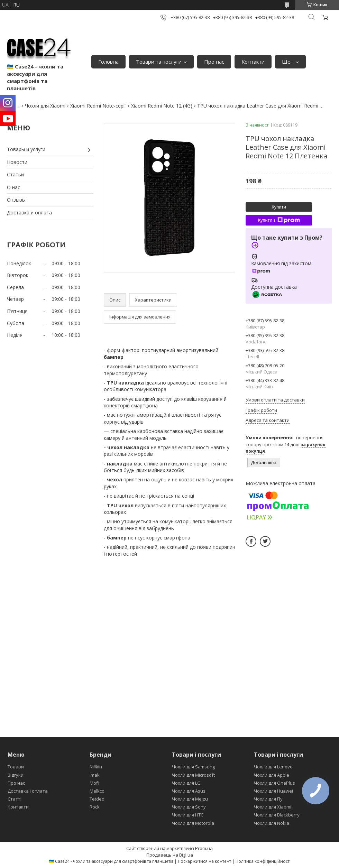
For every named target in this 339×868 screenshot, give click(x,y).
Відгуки (16, 775)
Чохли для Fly (268, 799)
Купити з (279, 220)
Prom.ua (204, 848)
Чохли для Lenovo (273, 767)
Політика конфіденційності (263, 861)
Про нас (214, 62)
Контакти (253, 62)
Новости (17, 162)
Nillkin (96, 767)
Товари (16, 767)
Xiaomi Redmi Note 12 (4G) (162, 106)
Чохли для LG (186, 783)
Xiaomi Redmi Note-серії (98, 106)
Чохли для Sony (189, 807)
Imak (95, 775)
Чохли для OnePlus (274, 783)
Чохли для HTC (188, 815)
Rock (95, 807)
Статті (15, 799)
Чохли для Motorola (193, 823)
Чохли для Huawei (273, 791)
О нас (13, 187)
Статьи (15, 174)
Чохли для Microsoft (193, 775)
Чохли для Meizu (190, 799)
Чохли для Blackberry (277, 815)
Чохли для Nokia (272, 823)
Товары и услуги (26, 149)
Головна (108, 62)
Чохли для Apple (272, 775)
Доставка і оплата (28, 791)
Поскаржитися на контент (204, 861)
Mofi (94, 783)
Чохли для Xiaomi (45, 106)
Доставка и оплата (29, 213)
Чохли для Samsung (193, 767)
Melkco (97, 791)
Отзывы (16, 200)
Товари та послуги (159, 62)
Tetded (97, 799)
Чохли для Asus (189, 791)
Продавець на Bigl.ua (170, 855)
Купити (279, 207)
